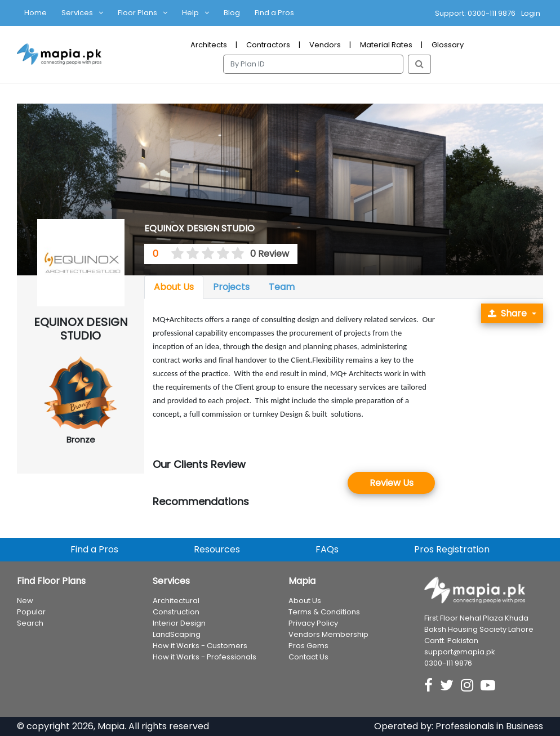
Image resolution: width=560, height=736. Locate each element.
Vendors (325, 45)
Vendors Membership (328, 635)
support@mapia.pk (460, 652)
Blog (232, 13)
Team (282, 287)
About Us (174, 287)
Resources (217, 550)
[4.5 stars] (234, 254)
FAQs (327, 550)
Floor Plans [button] (137, 13)
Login (531, 13)
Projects (231, 287)
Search (30, 624)
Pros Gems (308, 646)
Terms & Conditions (324, 612)
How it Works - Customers (200, 646)
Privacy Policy (313, 624)
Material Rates (386, 45)
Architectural (176, 601)
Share (507, 313)
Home (35, 13)
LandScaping (177, 635)
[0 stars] (167, 254)
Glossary (448, 45)
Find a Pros (274, 13)
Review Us (392, 483)
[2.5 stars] (204, 254)
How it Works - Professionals (205, 657)
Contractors (268, 45)
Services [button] (77, 13)
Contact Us (308, 657)
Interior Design (179, 624)
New (25, 601)
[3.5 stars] (219, 254)
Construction (176, 612)
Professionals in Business (489, 726)
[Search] (313, 64)
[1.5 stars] (189, 254)
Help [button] (190, 13)
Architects (209, 45)
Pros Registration (452, 550)
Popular (31, 612)
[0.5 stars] (174, 254)
